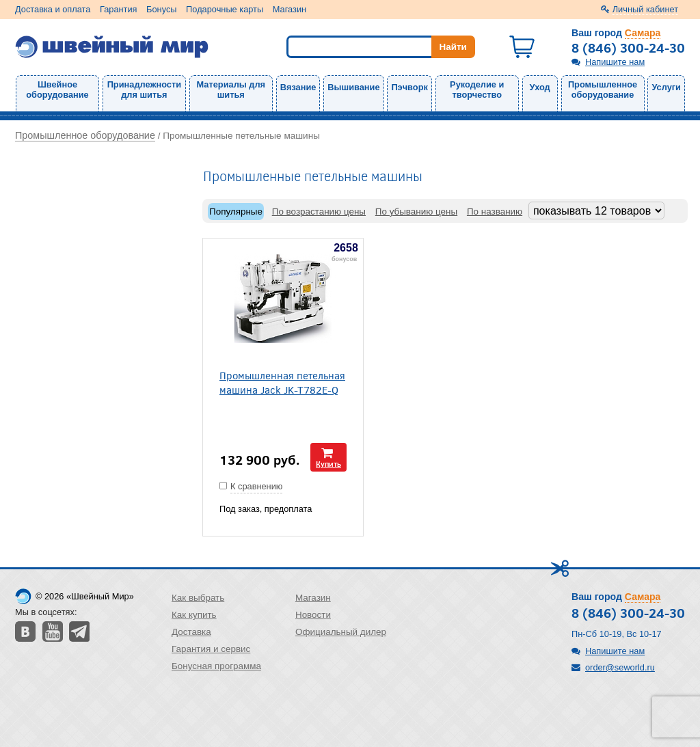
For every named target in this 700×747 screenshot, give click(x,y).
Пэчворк (409, 87)
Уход (540, 87)
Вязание (298, 87)
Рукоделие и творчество (477, 90)
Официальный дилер (341, 632)
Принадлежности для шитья (144, 90)
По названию (495, 212)
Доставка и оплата (53, 9)
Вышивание (353, 87)
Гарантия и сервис (211, 649)
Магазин (290, 9)
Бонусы (161, 9)
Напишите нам (615, 62)
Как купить (194, 615)
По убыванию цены (416, 212)
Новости (313, 615)
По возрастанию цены (319, 212)
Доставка (191, 632)
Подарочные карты (225, 9)
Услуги (666, 87)
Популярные (236, 212)
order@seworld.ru (620, 667)
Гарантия (119, 9)
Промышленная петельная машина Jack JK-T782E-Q (282, 382)
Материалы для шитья (231, 90)
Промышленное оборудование (603, 90)
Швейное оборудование (57, 90)
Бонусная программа (216, 666)
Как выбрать (198, 598)
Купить (328, 464)
